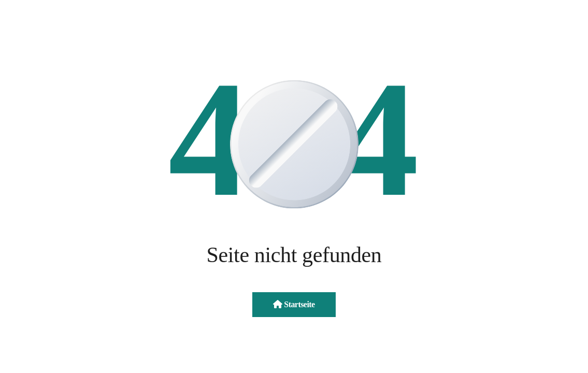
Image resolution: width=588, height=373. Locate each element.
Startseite (294, 304)
